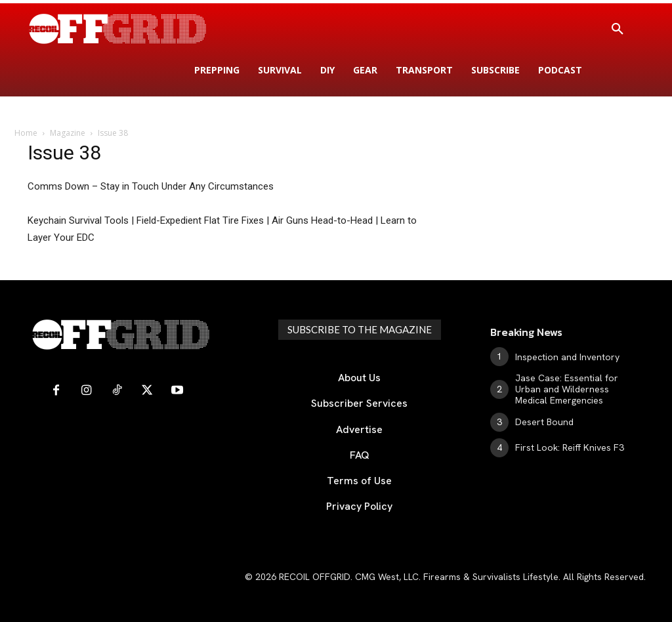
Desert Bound (544, 422)
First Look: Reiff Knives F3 (570, 447)
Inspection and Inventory (567, 357)
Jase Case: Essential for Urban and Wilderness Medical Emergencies (567, 389)
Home (26, 133)
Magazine (68, 133)
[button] (618, 30)
